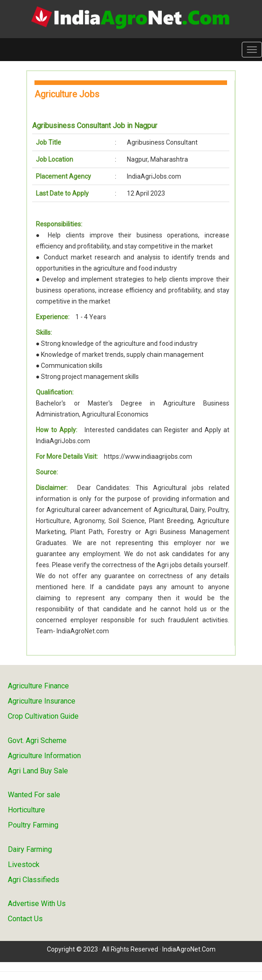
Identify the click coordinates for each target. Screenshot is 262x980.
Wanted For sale (34, 795)
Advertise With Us (37, 904)
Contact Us (25, 919)
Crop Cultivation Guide (43, 716)
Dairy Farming (30, 849)
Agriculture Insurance (42, 701)
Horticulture (26, 810)
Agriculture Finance (38, 686)
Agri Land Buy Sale (38, 771)
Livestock (24, 865)
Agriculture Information (44, 756)
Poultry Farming (33, 825)
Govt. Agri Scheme (37, 741)
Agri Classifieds (34, 880)
